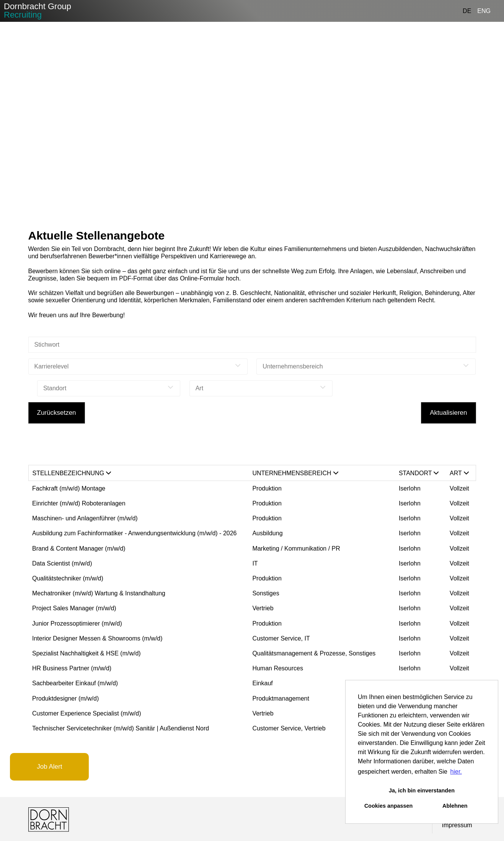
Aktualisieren (448, 413)
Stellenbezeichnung (72, 473)
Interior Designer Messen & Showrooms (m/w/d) (97, 638)
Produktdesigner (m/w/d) (65, 698)
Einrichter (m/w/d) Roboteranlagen (79, 503)
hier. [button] (456, 772)
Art (459, 473)
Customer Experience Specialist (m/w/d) (87, 713)
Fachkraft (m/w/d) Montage (69, 488)
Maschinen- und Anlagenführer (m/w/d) (85, 518)
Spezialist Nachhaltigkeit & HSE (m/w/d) (86, 653)
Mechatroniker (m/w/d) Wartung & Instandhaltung (99, 593)
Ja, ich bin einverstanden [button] (422, 790)
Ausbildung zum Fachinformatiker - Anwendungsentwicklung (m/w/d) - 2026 (134, 533)
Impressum (457, 825)
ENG (484, 11)
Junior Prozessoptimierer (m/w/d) (77, 623)
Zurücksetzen (57, 413)
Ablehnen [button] (455, 806)
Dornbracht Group (38, 11)
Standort (419, 473)
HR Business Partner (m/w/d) (72, 668)
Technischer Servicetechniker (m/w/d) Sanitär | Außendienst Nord (121, 728)
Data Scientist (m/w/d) (62, 563)
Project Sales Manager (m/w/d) (74, 608)
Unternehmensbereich (295, 473)
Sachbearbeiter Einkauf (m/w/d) (75, 683)
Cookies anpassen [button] (388, 806)
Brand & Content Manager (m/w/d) (79, 548)
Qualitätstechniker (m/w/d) (68, 578)
